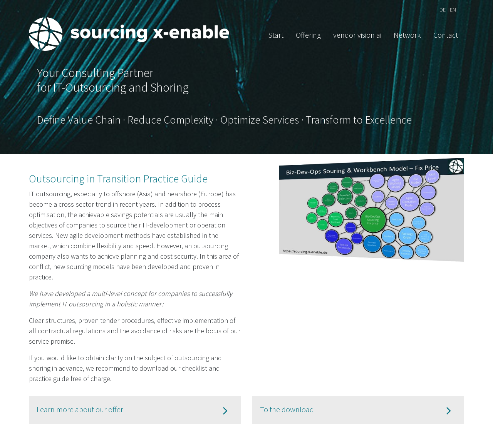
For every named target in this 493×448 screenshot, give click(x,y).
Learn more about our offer (80, 409)
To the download (287, 409)
